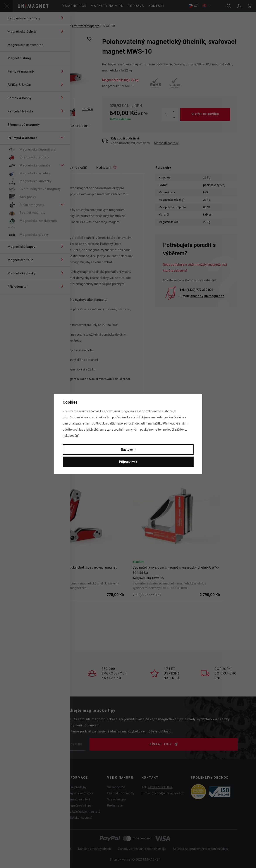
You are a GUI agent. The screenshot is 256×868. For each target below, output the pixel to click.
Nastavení (128, 450)
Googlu (101, 423)
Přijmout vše (128, 462)
